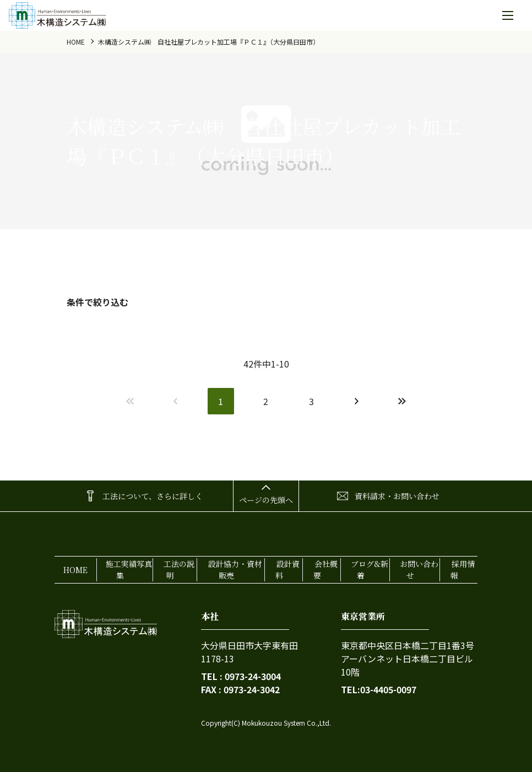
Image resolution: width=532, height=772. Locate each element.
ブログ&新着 (370, 569)
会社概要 (325, 569)
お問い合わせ (419, 569)
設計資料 (287, 569)
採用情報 (463, 569)
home (76, 42)
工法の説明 (179, 569)
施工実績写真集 (129, 569)
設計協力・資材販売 (235, 569)
